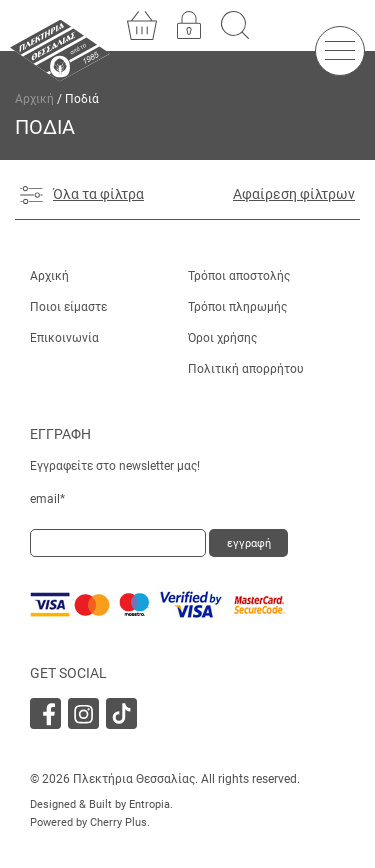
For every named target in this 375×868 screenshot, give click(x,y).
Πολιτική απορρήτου (246, 369)
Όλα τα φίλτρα (82, 195)
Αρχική (34, 99)
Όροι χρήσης (222, 338)
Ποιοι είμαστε (68, 307)
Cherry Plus (118, 822)
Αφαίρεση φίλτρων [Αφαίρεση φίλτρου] (294, 194)
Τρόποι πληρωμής (237, 307)
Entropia (149, 804)
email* (47, 499)
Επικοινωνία (64, 338)
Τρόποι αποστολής (239, 276)
